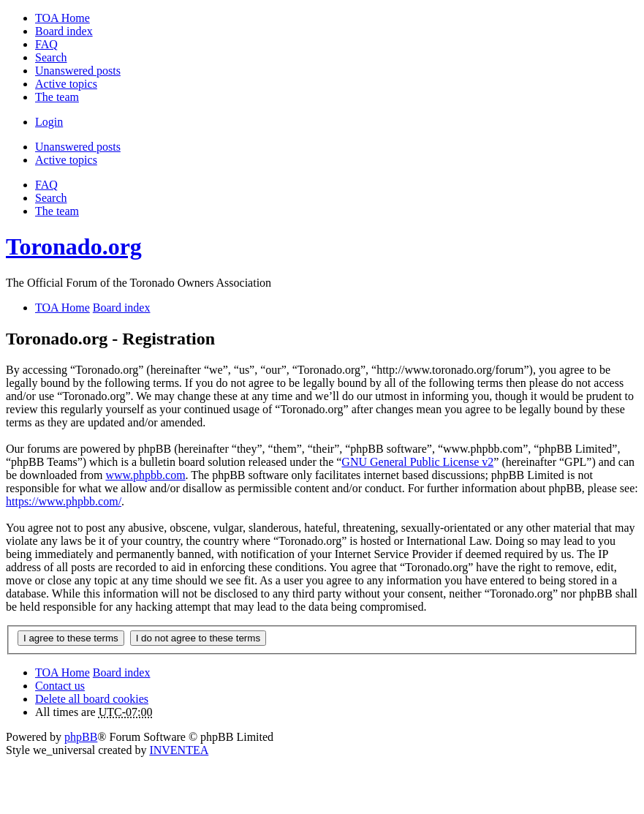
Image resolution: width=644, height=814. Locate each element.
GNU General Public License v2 (417, 462)
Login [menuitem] (49, 122)
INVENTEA (179, 750)
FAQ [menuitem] (46, 44)
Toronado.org (74, 246)
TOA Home (62, 672)
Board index (122, 672)
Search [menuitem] (51, 57)
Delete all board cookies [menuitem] (92, 699)
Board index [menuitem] (64, 31)
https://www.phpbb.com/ (64, 501)
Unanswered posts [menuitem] (78, 71)
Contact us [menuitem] (60, 686)
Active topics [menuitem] (66, 84)
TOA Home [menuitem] (62, 18)
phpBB (81, 737)
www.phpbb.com (145, 475)
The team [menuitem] (57, 97)
